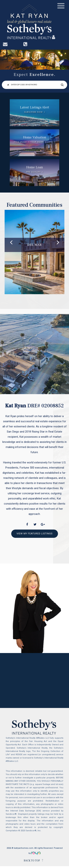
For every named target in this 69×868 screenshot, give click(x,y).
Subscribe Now (33, 112)
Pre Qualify (33, 172)
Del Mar (34, 245)
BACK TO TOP (32, 861)
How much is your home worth (33, 142)
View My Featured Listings (35, 533)
